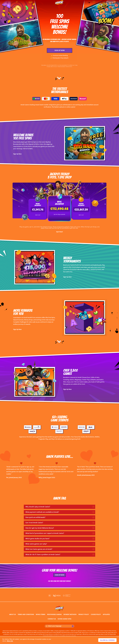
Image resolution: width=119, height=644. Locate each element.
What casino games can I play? (36, 544)
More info (10, 641)
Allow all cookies (108, 640)
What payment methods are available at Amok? (42, 512)
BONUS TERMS (41, 615)
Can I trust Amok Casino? (34, 523)
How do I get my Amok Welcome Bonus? (40, 528)
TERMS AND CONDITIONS (26, 615)
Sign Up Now (17, 154)
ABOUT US (13, 615)
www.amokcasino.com (15, 631)
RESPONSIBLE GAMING (54, 615)
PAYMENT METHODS (70, 615)
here (71, 67)
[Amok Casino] (59, 3)
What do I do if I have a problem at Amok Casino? (43, 555)
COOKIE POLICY (96, 615)
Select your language (54, 626)
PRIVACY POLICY (84, 615)
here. (31, 149)
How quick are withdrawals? (35, 517)
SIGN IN (111, 3)
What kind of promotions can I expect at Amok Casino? (45, 533)
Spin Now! (59, 232)
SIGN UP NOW (60, 50)
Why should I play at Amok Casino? (38, 507)
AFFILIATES (106, 615)
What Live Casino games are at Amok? (39, 549)
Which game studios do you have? (37, 539)
